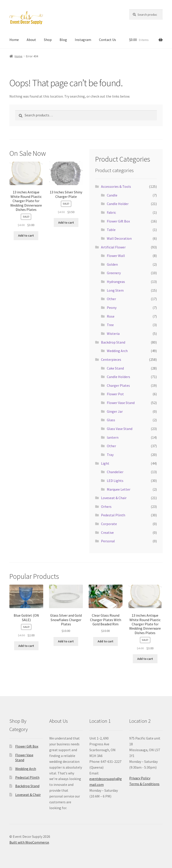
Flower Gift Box (118, 221)
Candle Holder (118, 204)
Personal (108, 541)
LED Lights (115, 481)
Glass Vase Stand (120, 429)
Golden (112, 264)
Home (14, 40)
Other (111, 299)
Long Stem (115, 290)
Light (105, 463)
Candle (112, 195)
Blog (63, 40)
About (31, 40)
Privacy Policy (140, 778)
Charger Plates (118, 385)
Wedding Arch (117, 351)
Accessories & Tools (116, 186)
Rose (111, 316)
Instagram (83, 40)
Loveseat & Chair (114, 498)
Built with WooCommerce (29, 842)
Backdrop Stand (113, 342)
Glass (111, 420)
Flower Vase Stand (121, 403)
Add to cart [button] (26, 235)
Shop (48, 40)
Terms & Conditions (144, 784)
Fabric (111, 212)
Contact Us (107, 40)
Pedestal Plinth (113, 515)
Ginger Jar (115, 411)
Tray (110, 455)
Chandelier (115, 472)
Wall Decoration (119, 238)
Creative (107, 532)
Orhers (106, 507)
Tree (110, 325)
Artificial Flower (113, 247)
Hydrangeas (116, 282)
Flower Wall (116, 256)
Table (111, 230)
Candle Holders (118, 377)
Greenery (114, 273)
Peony (112, 308)
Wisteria (113, 334)
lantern (113, 437)
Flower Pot (115, 394)
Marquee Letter (119, 489)
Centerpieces (111, 359)
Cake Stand (115, 368)
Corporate (109, 524)
